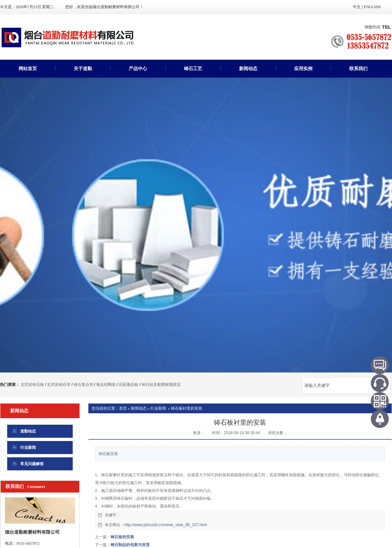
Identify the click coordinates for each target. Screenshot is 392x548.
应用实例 (303, 69)
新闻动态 (248, 69)
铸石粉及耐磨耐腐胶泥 (161, 385)
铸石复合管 (83, 385)
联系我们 (358, 69)
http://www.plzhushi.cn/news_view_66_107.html (166, 525)
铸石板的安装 (122, 537)
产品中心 (138, 69)
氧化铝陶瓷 (106, 385)
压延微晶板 (128, 385)
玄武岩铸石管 (59, 385)
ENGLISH (372, 7)
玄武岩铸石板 (32, 385)
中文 (357, 7)
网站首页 (28, 69)
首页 (123, 408)
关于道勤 (83, 69)
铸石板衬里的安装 (187, 408)
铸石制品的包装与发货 (130, 545)
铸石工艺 (193, 69)
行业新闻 (158, 408)
